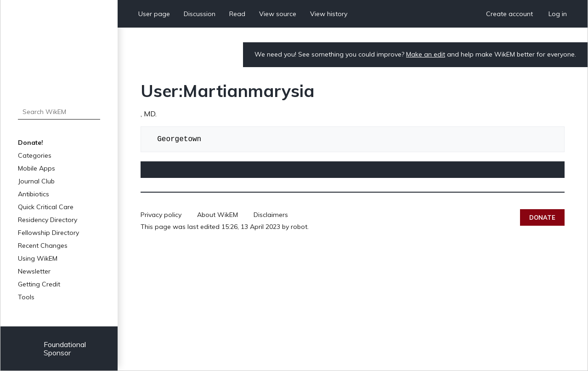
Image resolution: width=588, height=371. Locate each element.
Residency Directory (48, 220)
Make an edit (426, 54)
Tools (26, 297)
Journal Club (36, 181)
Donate (542, 217)
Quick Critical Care (46, 207)
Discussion (200, 14)
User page (154, 14)
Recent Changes (43, 245)
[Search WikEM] (59, 112)
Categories (35, 155)
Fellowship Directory (48, 233)
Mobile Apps (37, 168)
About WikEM (218, 215)
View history (329, 14)
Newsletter (34, 271)
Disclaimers (271, 215)
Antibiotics (34, 194)
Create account (509, 14)
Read (237, 14)
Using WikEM (38, 258)
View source (278, 14)
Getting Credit (39, 284)
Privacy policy (161, 215)
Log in (558, 14)
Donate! (31, 143)
